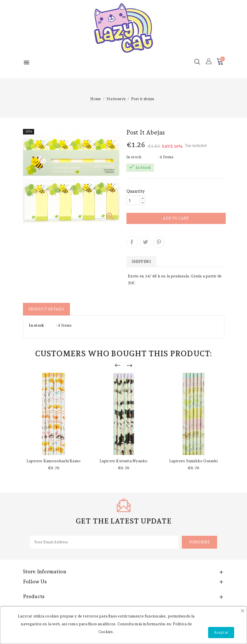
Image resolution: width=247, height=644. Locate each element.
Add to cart (176, 218)
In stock (134, 157)
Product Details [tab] (46, 309)
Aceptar (221, 632)
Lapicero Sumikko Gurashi (193, 461)
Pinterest (159, 242)
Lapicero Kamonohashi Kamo (54, 461)
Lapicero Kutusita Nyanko (124, 461)
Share (132, 242)
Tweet (145, 242)
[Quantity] (133, 200)
